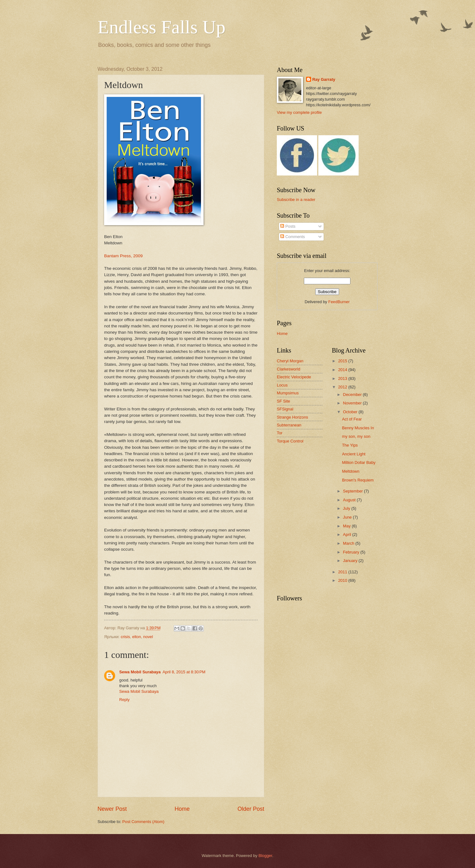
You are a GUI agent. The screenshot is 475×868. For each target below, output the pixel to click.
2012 (343, 387)
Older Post (251, 809)
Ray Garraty (324, 79)
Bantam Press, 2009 (123, 256)
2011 (343, 572)
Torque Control (290, 441)
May (347, 526)
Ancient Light (354, 454)
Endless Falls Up (162, 27)
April (347, 534)
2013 (343, 378)
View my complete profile (299, 112)
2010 (343, 580)
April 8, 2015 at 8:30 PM (184, 672)
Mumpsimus (288, 393)
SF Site (283, 401)
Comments (293, 237)
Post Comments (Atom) (143, 822)
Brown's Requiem (358, 480)
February (352, 552)
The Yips (350, 445)
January (351, 561)
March (349, 543)
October (351, 412)
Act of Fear (352, 419)
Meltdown (351, 471)
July (347, 508)
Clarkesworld (288, 369)
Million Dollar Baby (359, 462)
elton (137, 637)
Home (182, 809)
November (353, 403)
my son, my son (356, 436)
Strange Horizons (292, 417)
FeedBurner (339, 302)
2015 (343, 361)
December (353, 395)
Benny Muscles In (358, 428)
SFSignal (285, 409)
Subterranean (289, 425)
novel (148, 637)
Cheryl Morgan (290, 361)
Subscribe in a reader (296, 200)
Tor (280, 433)
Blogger (265, 856)
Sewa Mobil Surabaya (140, 672)
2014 (343, 370)
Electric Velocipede (294, 377)
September (353, 491)
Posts (288, 226)
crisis (125, 637)
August (350, 500)
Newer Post (112, 809)
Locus (282, 385)
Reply (124, 700)
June (348, 517)
